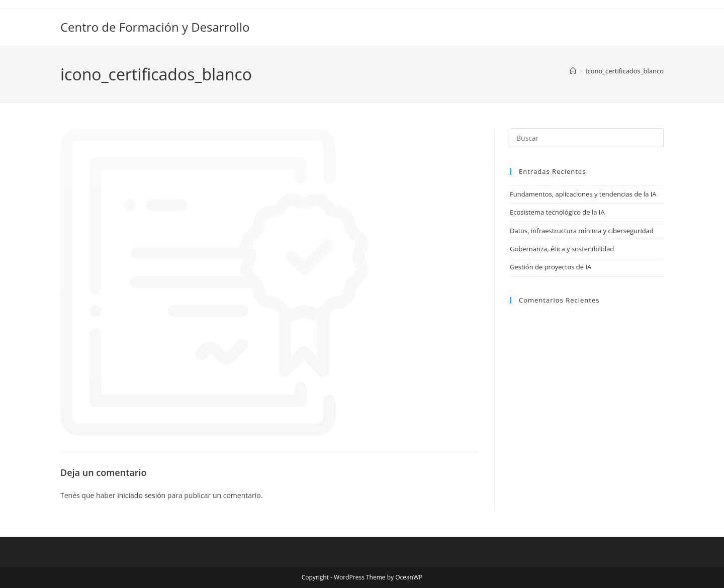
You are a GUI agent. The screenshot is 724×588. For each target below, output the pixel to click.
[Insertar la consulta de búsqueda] (587, 138)
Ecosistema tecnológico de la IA (557, 212)
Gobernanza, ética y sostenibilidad (562, 249)
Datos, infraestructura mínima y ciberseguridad (582, 231)
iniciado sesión (141, 495)
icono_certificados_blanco (625, 71)
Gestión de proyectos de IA (551, 267)
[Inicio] (573, 71)
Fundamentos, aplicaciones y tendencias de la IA (583, 194)
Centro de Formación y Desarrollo (155, 27)
